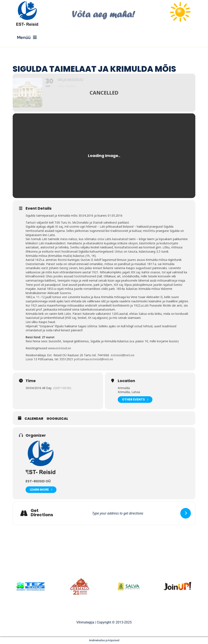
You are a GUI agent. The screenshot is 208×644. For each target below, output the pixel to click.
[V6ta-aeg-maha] (104, 9)
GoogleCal (57, 419)
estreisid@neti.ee (123, 355)
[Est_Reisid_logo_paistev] (28, 3)
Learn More (41, 490)
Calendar (34, 419)
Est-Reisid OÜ (38, 481)
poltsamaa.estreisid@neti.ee (94, 359)
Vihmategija (85, 622)
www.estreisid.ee (60, 348)
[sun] (180, 3)
